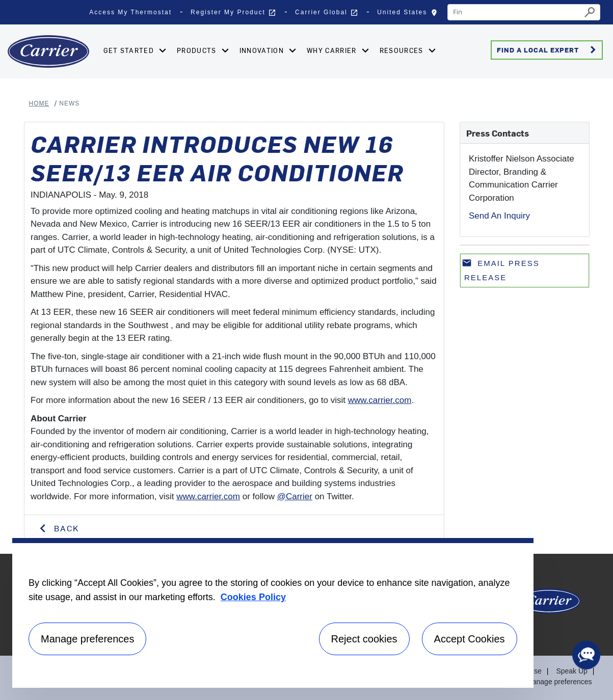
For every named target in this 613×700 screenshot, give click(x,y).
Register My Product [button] (233, 13)
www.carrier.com (380, 400)
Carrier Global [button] (327, 13)
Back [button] (65, 528)
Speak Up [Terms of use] (571, 671)
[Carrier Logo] (549, 605)
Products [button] (198, 50)
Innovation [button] (263, 50)
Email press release (501, 270)
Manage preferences (559, 682)
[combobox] (514, 12)
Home (39, 103)
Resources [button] (403, 50)
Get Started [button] (130, 50)
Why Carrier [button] (333, 50)
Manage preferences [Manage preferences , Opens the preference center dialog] (87, 639)
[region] (273, 613)
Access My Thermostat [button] (130, 12)
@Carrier (295, 496)
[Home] (48, 51)
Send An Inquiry (499, 216)
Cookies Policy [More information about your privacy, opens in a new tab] (253, 597)
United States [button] (410, 15)
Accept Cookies (470, 639)
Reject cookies (364, 639)
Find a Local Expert (548, 50)
